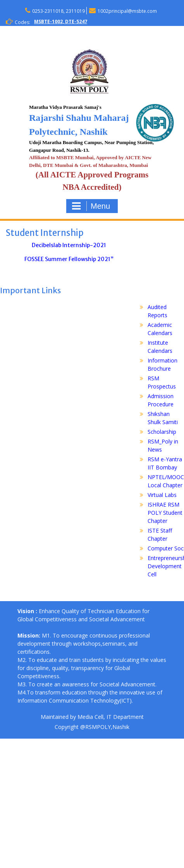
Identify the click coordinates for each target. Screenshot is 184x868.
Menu (91, 206)
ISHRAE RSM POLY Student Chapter (165, 513)
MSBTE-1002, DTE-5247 (61, 21)
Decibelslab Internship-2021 (69, 245)
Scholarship (162, 432)
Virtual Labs (162, 495)
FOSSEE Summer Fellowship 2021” (69, 259)
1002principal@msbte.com (127, 11)
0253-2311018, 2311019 (58, 11)
